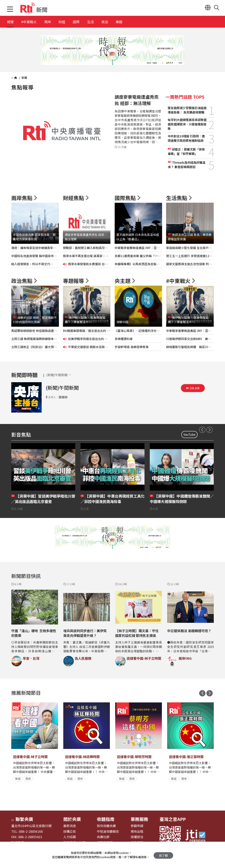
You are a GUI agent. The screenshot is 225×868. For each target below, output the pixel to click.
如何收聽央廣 (106, 826)
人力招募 (70, 837)
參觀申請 (137, 826)
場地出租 (137, 831)
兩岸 (51, 22)
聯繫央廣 (24, 819)
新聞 (24, 78)
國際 (83, 22)
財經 (67, 22)
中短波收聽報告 (108, 831)
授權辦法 (137, 837)
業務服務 (139, 819)
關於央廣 (72, 819)
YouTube (189, 434)
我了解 (163, 855)
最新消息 (70, 826)
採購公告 (70, 831)
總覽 (11, 22)
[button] (10, 10)
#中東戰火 (31, 22)
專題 (130, 22)
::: (12, 78)
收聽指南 (106, 819)
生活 (99, 22)
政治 (115, 22)
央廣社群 (103, 837)
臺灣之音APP (173, 819)
